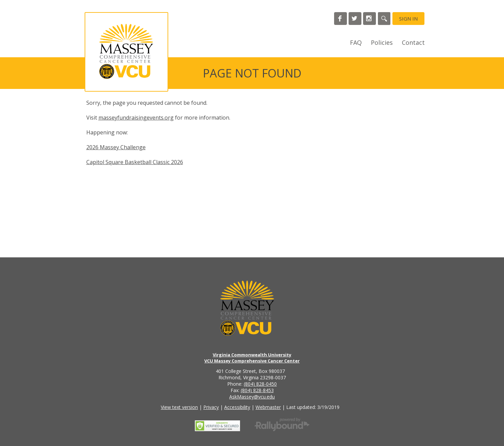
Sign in (408, 19)
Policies (382, 42)
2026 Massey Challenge (116, 147)
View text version (179, 407)
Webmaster (268, 407)
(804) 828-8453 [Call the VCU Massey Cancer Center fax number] (257, 390)
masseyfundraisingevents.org (136, 118)
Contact (413, 42)
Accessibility (237, 407)
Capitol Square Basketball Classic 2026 (135, 162)
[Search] (384, 19)
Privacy (211, 407)
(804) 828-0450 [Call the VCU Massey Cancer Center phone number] (260, 384)
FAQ (356, 42)
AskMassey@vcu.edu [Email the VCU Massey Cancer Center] (252, 397)
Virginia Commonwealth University (252, 355)
